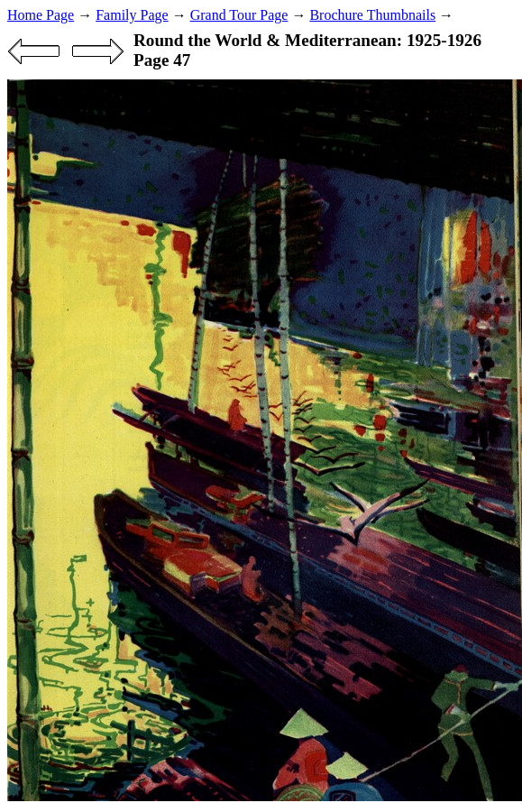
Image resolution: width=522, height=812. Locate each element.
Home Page (41, 15)
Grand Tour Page (239, 15)
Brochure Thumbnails (372, 15)
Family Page (132, 15)
